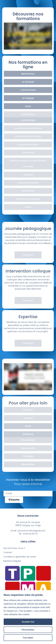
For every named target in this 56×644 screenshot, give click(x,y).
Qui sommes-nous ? (14, 548)
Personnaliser (28, 630)
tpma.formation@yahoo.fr (32, 531)
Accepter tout (28, 622)
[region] (28, 617)
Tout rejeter (28, 638)
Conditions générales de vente (20, 557)
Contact (8, 552)
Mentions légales (12, 561)
